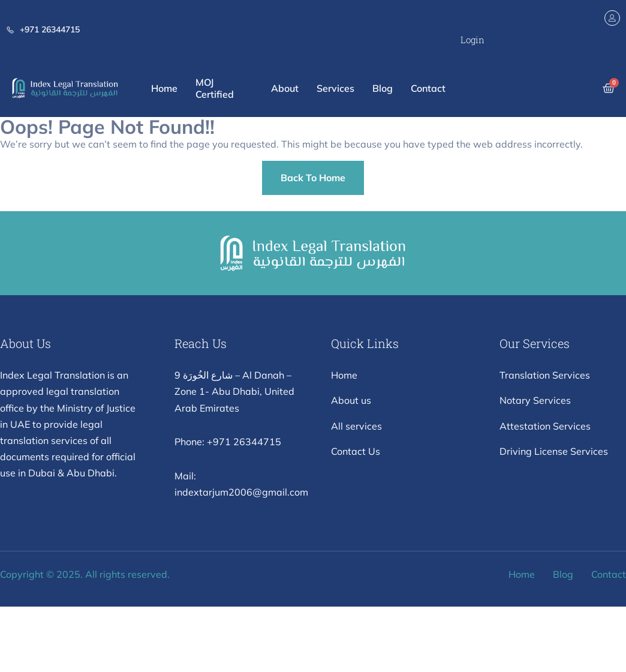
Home (164, 88)
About (285, 88)
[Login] (612, 18)
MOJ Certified (215, 88)
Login (472, 40)
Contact (428, 88)
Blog (383, 88)
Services (335, 88)
